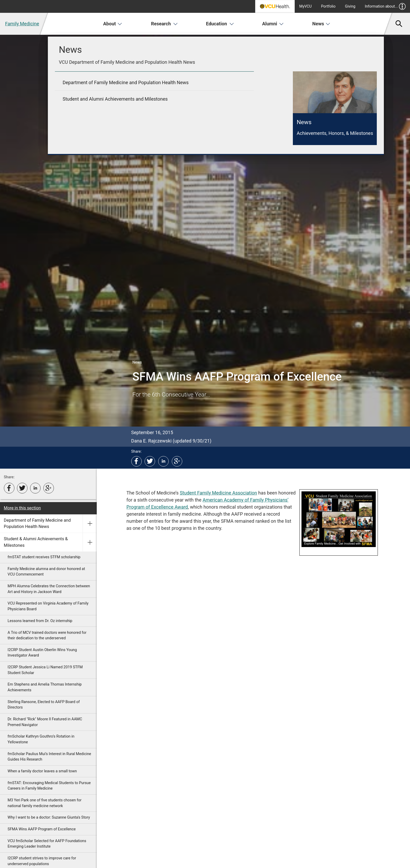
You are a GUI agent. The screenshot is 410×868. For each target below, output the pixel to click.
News (321, 24)
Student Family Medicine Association (218, 493)
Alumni (273, 24)
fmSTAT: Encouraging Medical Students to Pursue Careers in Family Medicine (49, 786)
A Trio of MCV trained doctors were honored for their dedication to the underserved (47, 636)
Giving (350, 6)
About (113, 24)
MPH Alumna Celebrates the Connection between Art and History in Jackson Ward (49, 589)
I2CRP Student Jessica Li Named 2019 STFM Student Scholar (45, 670)
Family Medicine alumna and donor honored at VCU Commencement (46, 572)
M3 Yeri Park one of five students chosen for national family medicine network (45, 803)
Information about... (385, 6)
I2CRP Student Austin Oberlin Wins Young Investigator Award (42, 653)
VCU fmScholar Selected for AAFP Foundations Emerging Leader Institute (47, 844)
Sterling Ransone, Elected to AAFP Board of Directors (44, 705)
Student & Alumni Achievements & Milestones (36, 542)
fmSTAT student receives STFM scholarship (44, 557)
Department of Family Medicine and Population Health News (37, 523)
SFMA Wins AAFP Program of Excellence (42, 829)
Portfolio (328, 6)
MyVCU (306, 6)
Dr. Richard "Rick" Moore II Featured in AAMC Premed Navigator (45, 722)
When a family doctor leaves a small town (42, 771)
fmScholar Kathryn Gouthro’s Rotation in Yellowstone (41, 739)
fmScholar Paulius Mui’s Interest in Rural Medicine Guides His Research (49, 757)
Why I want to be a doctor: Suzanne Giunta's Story (49, 817)
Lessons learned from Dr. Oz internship (40, 621)
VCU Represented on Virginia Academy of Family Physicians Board (48, 606)
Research (164, 24)
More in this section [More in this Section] (22, 508)
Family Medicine (22, 24)
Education (220, 24)
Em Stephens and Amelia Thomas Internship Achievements (45, 687)
